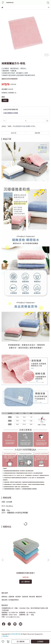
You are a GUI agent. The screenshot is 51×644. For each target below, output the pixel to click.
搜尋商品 (4, 597)
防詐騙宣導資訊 (14, 600)
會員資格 (4, 600)
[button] (48, 560)
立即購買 (40, 642)
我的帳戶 (18, 597)
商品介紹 (14, 133)
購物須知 (39, 597)
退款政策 (25, 597)
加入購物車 (21, 642)
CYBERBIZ (5, 636)
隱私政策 (32, 597)
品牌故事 (11, 597)
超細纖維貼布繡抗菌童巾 (26, 573)
